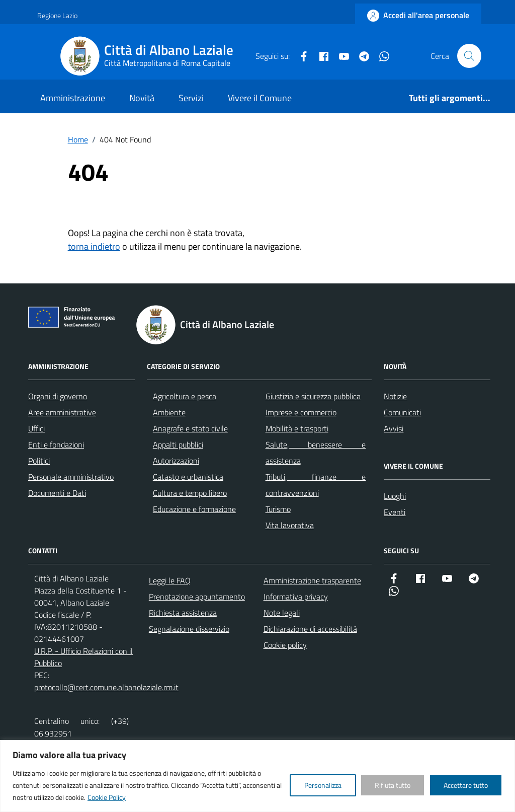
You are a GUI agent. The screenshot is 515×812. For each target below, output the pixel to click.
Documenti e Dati (57, 493)
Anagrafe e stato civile (190, 428)
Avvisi (394, 428)
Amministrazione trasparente (312, 580)
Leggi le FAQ (170, 580)
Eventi (395, 512)
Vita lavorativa (290, 525)
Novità (142, 98)
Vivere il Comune (260, 98)
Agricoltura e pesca (185, 396)
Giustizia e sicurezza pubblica (313, 396)
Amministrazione (73, 98)
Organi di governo (58, 396)
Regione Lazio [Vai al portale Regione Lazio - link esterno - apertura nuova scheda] (57, 15)
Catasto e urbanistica (188, 477)
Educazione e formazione (194, 509)
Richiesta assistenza (183, 613)
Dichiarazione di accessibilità (310, 629)
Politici (39, 461)
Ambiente (169, 412)
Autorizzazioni (176, 461)
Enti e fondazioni (56, 445)
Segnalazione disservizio (189, 629)
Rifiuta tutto (393, 785)
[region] (257, 776)
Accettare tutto (466, 785)
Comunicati (402, 412)
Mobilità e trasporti (297, 428)
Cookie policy (285, 645)
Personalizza (323, 785)
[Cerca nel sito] (469, 56)
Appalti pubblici (178, 445)
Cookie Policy (107, 797)
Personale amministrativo (71, 477)
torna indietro (94, 246)
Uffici (36, 428)
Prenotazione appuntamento (197, 597)
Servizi (191, 98)
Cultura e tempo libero (190, 493)
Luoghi (395, 496)
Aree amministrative (62, 412)
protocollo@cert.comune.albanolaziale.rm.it (106, 687)
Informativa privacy (296, 597)
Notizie (395, 396)
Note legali (282, 613)
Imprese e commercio (301, 412)
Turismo (278, 509)
